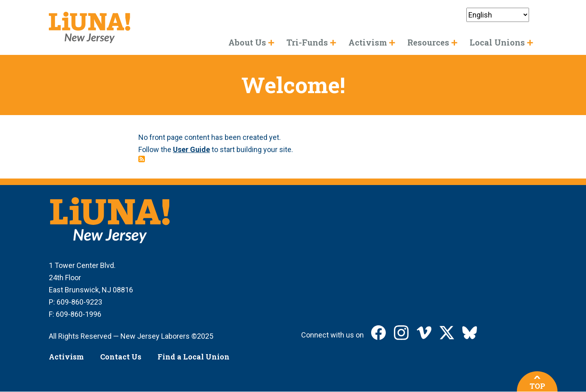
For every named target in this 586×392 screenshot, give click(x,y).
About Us (247, 42)
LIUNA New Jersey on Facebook (378, 333)
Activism (66, 357)
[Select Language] (498, 15)
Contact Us (121, 357)
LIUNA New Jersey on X (447, 333)
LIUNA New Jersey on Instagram (401, 333)
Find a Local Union (194, 357)
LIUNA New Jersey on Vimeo (424, 333)
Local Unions (497, 42)
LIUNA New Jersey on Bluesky (470, 333)
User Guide (191, 149)
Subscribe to (142, 159)
